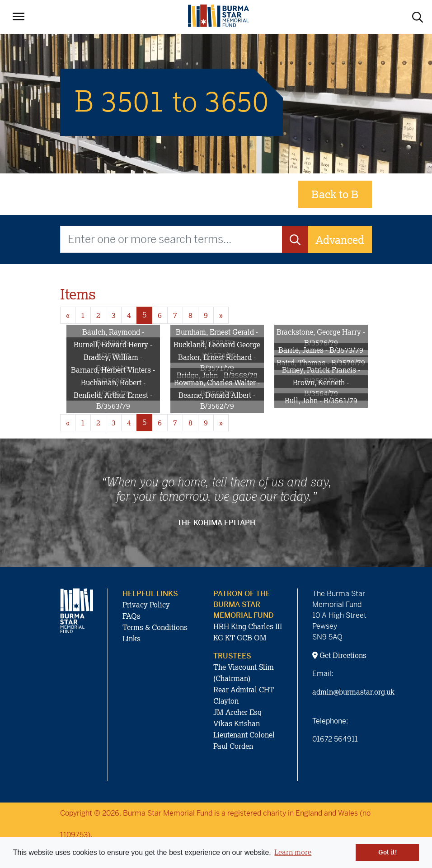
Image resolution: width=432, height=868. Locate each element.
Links (131, 639)
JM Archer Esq (237, 712)
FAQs (131, 616)
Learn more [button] (293, 852)
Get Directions (339, 655)
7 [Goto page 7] (175, 315)
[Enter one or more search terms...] (171, 239)
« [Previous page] (68, 315)
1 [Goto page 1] (83, 315)
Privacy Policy (146, 605)
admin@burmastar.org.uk (353, 692)
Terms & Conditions (155, 627)
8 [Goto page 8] (190, 315)
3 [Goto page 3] (114, 315)
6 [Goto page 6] (160, 315)
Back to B (335, 194)
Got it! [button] (387, 852)
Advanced (340, 240)
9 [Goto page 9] (206, 315)
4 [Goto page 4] (129, 315)
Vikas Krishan (237, 723)
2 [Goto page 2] (98, 315)
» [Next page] (221, 315)
